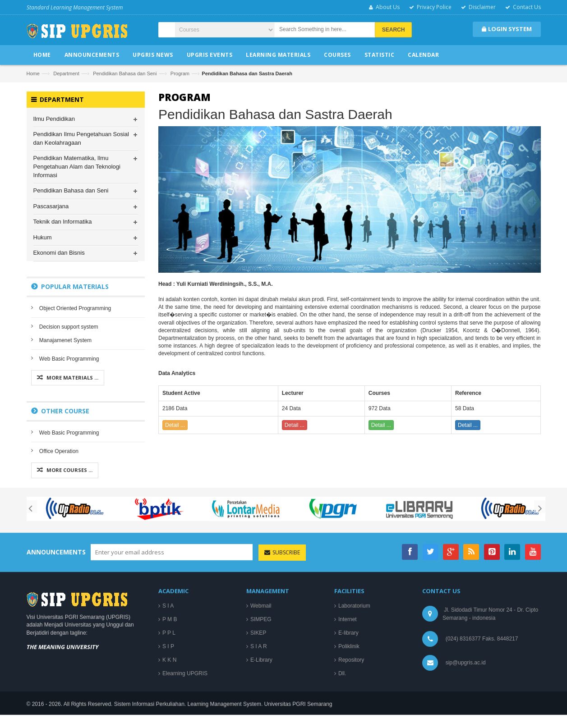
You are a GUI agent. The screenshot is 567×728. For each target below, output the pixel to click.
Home (33, 73)
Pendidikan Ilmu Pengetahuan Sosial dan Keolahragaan (81, 138)
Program (180, 73)
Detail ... (175, 425)
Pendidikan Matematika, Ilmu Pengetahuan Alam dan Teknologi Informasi (77, 167)
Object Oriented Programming (75, 308)
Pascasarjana (51, 206)
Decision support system (69, 327)
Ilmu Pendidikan (54, 119)
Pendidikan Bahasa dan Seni (125, 73)
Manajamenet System (65, 340)
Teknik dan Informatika (63, 222)
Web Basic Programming (69, 359)
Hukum (43, 237)
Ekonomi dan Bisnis (59, 253)
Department (66, 73)
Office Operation (59, 451)
